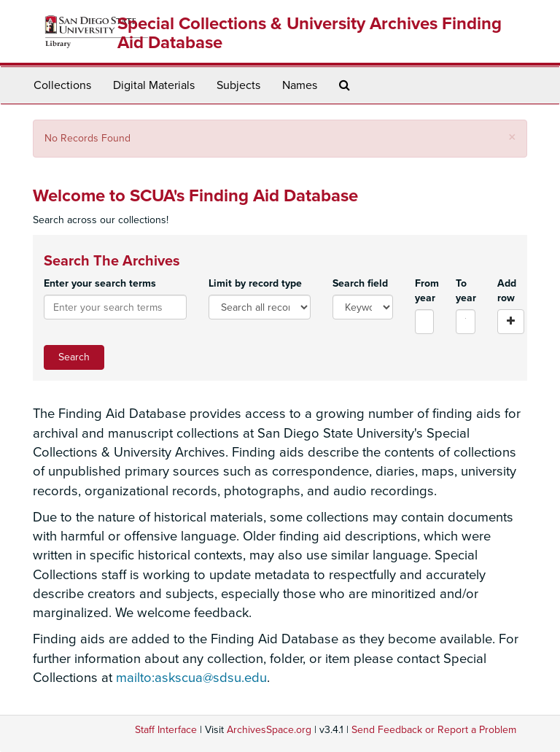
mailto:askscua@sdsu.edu (191, 678)
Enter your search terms (100, 283)
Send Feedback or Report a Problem (434, 730)
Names (300, 85)
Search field (360, 283)
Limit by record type (255, 283)
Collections (62, 85)
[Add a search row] (511, 322)
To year (466, 291)
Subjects (238, 85)
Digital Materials (154, 85)
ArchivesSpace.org (269, 730)
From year (425, 291)
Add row (507, 291)
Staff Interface (166, 730)
